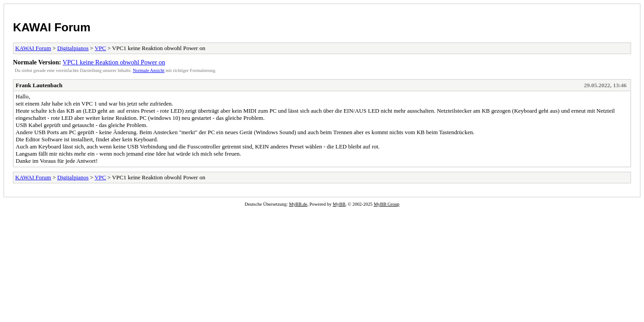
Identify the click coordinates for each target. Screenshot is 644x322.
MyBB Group (387, 204)
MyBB (339, 204)
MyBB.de (298, 204)
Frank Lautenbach (39, 85)
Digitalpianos (73, 48)
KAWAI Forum (52, 27)
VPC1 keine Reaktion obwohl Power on (114, 62)
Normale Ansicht (149, 70)
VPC (100, 48)
